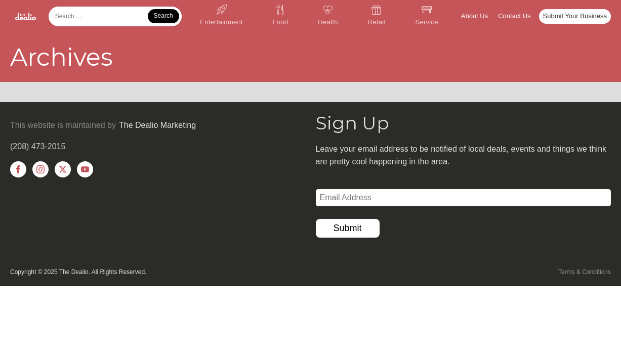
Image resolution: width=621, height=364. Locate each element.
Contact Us (514, 16)
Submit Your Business (575, 16)
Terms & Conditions (585, 272)
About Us (474, 16)
